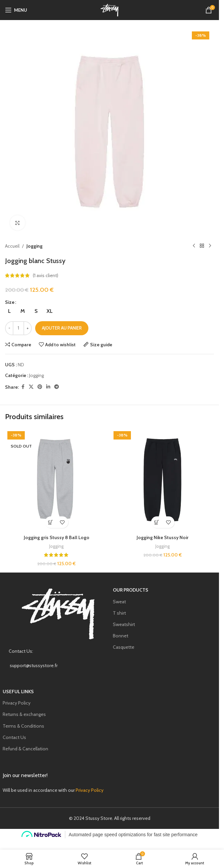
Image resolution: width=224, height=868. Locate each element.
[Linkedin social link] (48, 387)
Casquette (124, 647)
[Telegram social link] (57, 387)
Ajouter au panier (62, 328)
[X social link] (31, 387)
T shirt (119, 613)
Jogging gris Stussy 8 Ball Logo (57, 537)
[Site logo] (109, 9)
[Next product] (210, 246)
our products (131, 590)
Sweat (119, 602)
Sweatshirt (124, 624)
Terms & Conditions (23, 726)
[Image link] (58, 613)
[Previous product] (194, 246)
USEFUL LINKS (18, 692)
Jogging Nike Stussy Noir (163, 537)
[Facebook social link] (23, 387)
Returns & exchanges (24, 714)
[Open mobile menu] (16, 10)
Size (10, 302)
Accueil (12, 246)
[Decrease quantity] (9, 328)
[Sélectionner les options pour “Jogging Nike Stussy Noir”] (157, 522)
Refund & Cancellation (25, 749)
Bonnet (121, 636)
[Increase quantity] (28, 328)
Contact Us (14, 737)
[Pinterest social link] (40, 387)
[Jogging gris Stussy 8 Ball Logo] (56, 480)
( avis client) (46, 275)
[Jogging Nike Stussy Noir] (163, 480)
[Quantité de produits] (18, 328)
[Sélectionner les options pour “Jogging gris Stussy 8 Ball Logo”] (51, 522)
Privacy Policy (17, 703)
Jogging (34, 246)
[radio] (9, 311)
